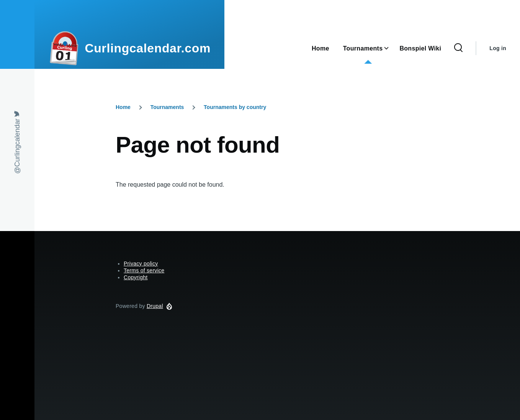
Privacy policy (141, 264)
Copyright (136, 277)
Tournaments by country (235, 107)
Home (123, 107)
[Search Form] (458, 48)
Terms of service (144, 270)
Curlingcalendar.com (148, 48)
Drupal (155, 306)
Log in (498, 48)
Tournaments (167, 107)
